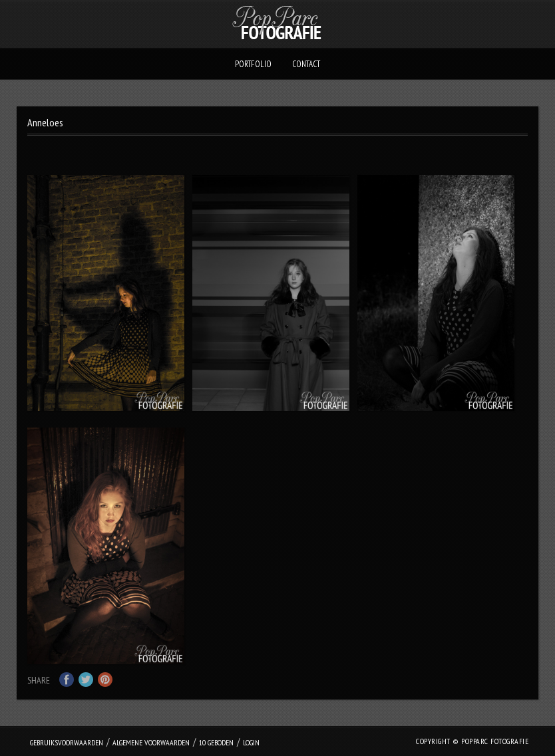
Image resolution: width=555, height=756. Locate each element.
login (251, 742)
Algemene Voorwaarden (151, 742)
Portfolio (253, 64)
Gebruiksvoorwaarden (67, 742)
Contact (306, 64)
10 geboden (216, 742)
